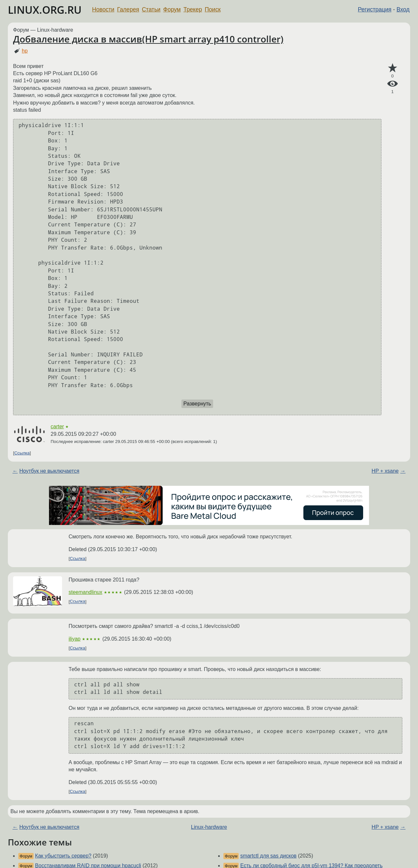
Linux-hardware (209, 827)
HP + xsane (385, 471)
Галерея (128, 9)
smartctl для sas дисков (268, 856)
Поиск (213, 9)
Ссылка (22, 453)
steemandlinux (85, 592)
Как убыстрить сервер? (63, 856)
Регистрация (375, 9)
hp (25, 51)
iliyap (74, 639)
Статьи (151, 9)
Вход (403, 9)
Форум (172, 9)
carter (57, 426)
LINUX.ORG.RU (45, 10)
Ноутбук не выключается (49, 471)
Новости (103, 9)
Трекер (193, 9)
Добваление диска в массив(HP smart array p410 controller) (148, 39)
